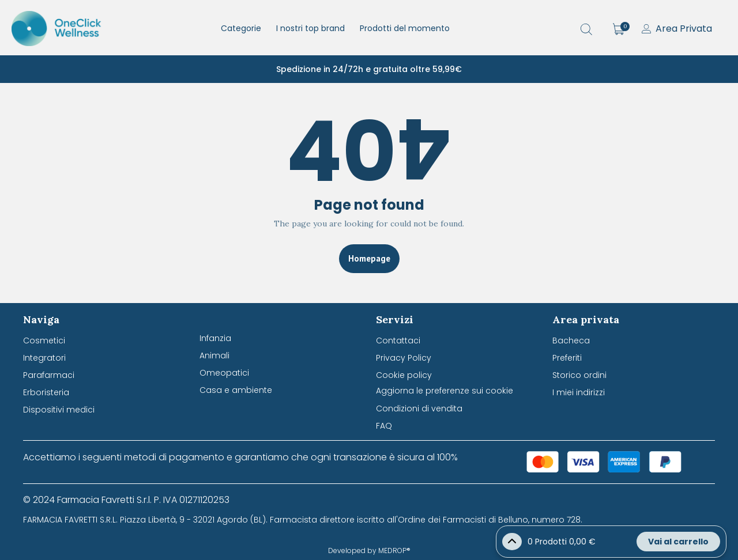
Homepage (369, 258)
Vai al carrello (678, 542)
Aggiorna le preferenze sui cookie (445, 391)
